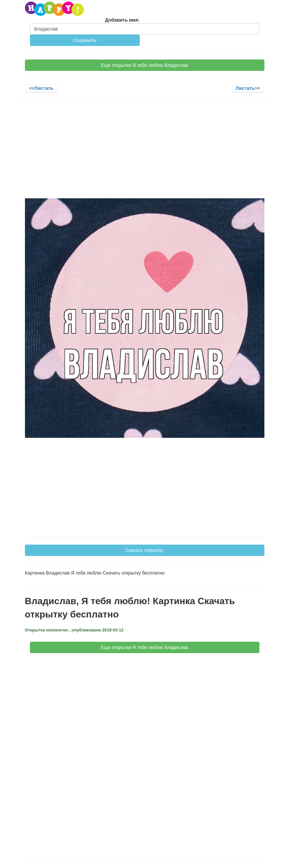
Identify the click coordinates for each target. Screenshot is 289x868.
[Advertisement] (145, 152)
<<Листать (41, 88)
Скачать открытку (145, 550)
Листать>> (248, 88)
